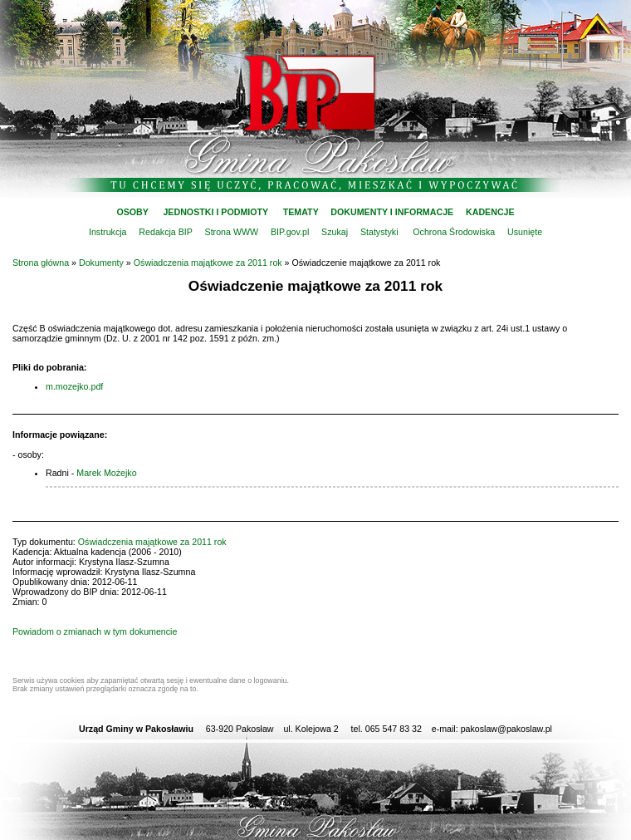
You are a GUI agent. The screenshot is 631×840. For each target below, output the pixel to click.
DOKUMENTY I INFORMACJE (392, 212)
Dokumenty (101, 263)
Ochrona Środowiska (454, 232)
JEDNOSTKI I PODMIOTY (215, 212)
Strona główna (41, 263)
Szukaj (335, 232)
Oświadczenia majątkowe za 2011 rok (208, 263)
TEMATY (301, 212)
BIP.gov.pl (290, 232)
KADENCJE (490, 212)
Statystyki (379, 232)
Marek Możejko (106, 473)
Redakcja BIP (165, 232)
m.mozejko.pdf (74, 386)
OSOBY (132, 212)
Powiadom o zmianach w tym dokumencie (95, 631)
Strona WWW (232, 232)
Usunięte (525, 232)
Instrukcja (108, 232)
